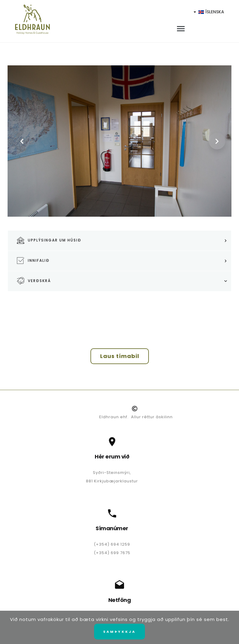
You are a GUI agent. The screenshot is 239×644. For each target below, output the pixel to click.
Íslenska (209, 12)
